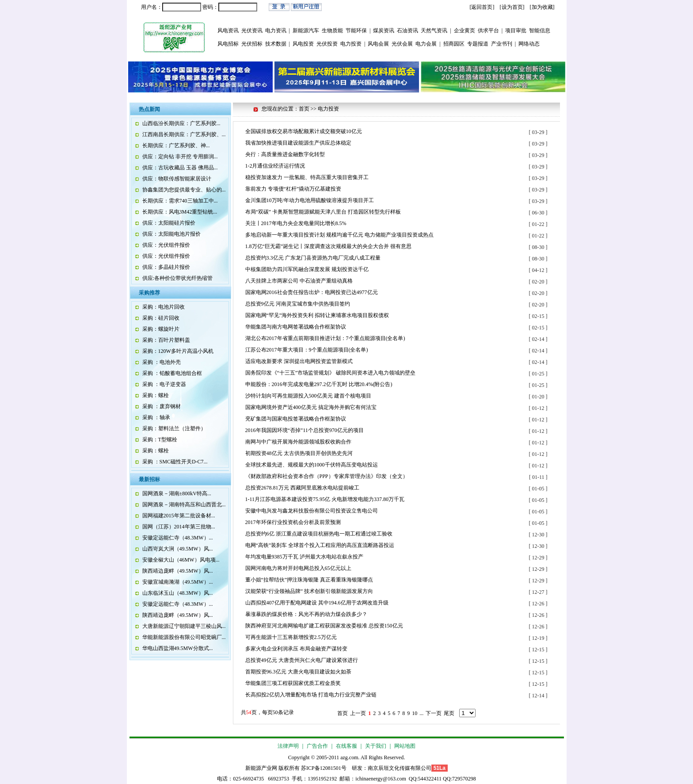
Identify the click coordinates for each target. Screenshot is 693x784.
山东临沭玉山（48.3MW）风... (178, 593)
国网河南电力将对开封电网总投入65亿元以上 (298, 568)
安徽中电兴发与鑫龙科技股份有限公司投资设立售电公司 (312, 511)
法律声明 (288, 746)
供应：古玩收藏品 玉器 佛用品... (180, 168)
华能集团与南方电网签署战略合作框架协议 (296, 327)
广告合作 (317, 746)
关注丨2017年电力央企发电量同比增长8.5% (296, 223)
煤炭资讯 (384, 31)
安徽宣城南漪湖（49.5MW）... (178, 582)
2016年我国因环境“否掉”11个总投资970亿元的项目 (305, 430)
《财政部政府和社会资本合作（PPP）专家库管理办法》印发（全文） (327, 476)
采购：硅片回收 (161, 318)
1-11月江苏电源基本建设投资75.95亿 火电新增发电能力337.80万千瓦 (325, 499)
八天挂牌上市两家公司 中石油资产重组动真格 (299, 281)
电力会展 (426, 44)
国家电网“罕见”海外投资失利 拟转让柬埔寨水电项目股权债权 (317, 315)
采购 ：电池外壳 (162, 362)
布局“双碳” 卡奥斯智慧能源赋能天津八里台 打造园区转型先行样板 (323, 212)
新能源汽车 (306, 31)
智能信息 (540, 31)
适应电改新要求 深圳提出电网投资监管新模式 (299, 361)
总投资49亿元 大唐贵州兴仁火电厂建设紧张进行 (302, 660)
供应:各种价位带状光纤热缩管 (177, 278)
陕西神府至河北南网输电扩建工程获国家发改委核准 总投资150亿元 (324, 626)
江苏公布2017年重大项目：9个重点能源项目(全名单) (307, 350)
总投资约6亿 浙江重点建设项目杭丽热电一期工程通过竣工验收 (319, 534)
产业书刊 (502, 44)
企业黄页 (465, 31)
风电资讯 (228, 31)
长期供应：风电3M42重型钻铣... (180, 212)
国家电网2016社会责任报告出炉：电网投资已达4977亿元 (312, 292)
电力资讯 (276, 31)
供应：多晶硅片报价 (166, 267)
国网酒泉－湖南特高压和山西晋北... (184, 505)
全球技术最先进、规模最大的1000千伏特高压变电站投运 (312, 465)
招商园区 (454, 44)
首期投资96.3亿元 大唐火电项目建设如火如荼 (298, 672)
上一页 (358, 713)
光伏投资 (327, 44)
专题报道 (478, 44)
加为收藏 (542, 7)
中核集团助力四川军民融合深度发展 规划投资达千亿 (307, 269)
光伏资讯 (252, 31)
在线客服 (346, 746)
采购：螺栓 (156, 395)
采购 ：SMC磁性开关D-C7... (175, 462)
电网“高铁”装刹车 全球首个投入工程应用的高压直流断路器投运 (320, 545)
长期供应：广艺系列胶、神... (176, 145)
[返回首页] (482, 7)
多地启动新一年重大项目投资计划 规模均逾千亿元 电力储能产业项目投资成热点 (339, 235)
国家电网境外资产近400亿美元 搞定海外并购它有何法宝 (311, 407)
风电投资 (303, 44)
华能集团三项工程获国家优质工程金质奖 (293, 683)
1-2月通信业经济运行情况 (275, 166)
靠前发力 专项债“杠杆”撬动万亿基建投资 (293, 189)
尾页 (449, 713)
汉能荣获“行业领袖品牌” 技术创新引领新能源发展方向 (309, 591)
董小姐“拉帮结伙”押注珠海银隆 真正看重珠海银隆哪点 (309, 580)
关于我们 (376, 746)
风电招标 (228, 44)
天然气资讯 (434, 31)
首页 (343, 713)
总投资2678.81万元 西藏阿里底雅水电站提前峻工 (302, 488)
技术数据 (276, 44)
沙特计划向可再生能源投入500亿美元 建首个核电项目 (308, 396)
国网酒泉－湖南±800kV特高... (177, 493)
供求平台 (488, 31)
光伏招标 (252, 44)
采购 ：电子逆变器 (164, 384)
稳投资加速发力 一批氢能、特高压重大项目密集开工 (307, 177)
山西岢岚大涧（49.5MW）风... (178, 549)
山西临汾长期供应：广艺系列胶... (181, 123)
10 (415, 713)
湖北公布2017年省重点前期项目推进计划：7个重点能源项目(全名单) (325, 338)
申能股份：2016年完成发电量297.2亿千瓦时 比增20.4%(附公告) (319, 384)
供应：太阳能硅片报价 (169, 223)
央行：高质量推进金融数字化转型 (285, 154)
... (421, 713)
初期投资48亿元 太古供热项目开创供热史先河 (299, 453)
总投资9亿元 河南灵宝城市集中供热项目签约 (298, 304)
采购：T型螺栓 (160, 440)
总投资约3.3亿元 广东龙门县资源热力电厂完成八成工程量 (313, 258)
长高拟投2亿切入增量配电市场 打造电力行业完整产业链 (311, 695)
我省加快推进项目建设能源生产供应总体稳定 (298, 143)
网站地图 (405, 746)
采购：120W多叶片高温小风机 (178, 351)
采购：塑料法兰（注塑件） (174, 428)
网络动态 (529, 44)
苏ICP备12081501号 (324, 768)
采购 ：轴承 (156, 417)
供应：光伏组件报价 (166, 245)
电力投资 (351, 44)
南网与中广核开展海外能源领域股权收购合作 (298, 442)
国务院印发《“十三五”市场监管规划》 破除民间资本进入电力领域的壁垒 (331, 373)
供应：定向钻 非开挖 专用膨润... (180, 157)
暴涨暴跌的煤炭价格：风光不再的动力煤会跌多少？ (306, 614)
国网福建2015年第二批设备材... (179, 516)
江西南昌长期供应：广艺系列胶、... (184, 134)
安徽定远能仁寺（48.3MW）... (178, 538)
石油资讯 (407, 31)
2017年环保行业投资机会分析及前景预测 (293, 522)
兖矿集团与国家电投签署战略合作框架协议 (296, 419)
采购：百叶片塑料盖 (166, 340)
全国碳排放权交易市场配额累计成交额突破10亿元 (304, 131)
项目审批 (516, 31)
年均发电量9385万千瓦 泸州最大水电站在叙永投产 (304, 557)
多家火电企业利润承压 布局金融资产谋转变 (296, 649)
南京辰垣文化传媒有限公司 (400, 768)
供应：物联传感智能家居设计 (177, 179)
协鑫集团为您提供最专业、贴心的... (184, 190)
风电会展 (378, 44)
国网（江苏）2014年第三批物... (179, 527)
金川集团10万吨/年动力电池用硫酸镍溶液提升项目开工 (310, 200)
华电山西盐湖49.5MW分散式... (178, 648)
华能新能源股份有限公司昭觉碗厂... (184, 637)
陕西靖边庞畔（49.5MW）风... (178, 571)
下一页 (434, 713)
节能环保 (356, 31)
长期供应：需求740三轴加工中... (180, 201)
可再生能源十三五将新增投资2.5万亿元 (291, 637)
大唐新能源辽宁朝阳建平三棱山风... (184, 626)
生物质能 (332, 31)
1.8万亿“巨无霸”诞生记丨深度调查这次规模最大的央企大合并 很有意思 (329, 246)
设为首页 (512, 7)
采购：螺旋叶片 (161, 329)
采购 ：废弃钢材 (162, 406)
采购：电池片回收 (164, 307)
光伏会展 (402, 44)
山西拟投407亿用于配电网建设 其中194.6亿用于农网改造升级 (317, 603)
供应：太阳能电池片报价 (171, 234)
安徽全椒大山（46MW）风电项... (181, 560)
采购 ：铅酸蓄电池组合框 (172, 373)
